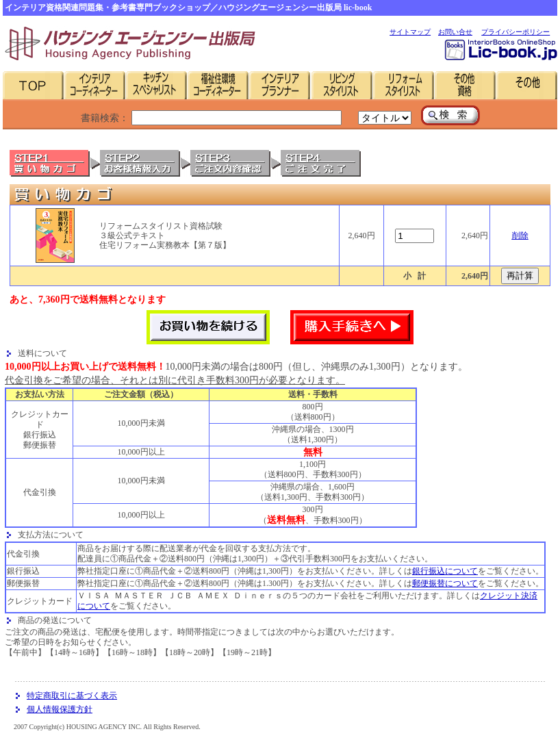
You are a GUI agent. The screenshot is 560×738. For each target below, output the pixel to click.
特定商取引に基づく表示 (72, 696)
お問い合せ (455, 32)
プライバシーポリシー (516, 32)
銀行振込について (445, 571)
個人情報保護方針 (60, 709)
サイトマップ (410, 32)
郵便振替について (445, 583)
